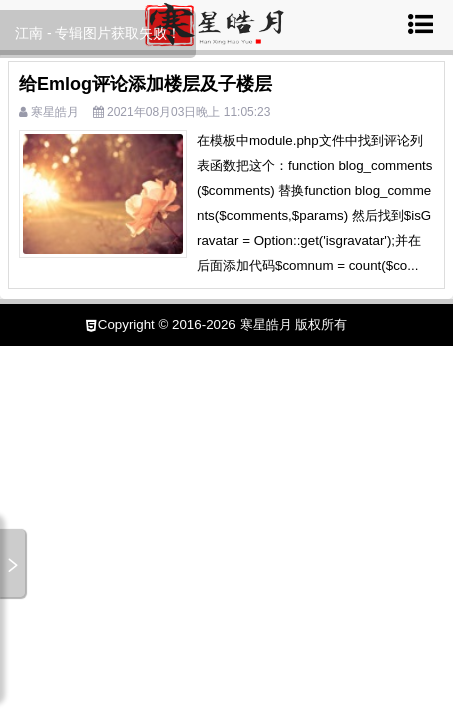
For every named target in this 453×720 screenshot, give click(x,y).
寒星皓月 (55, 112)
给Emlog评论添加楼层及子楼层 (145, 84)
